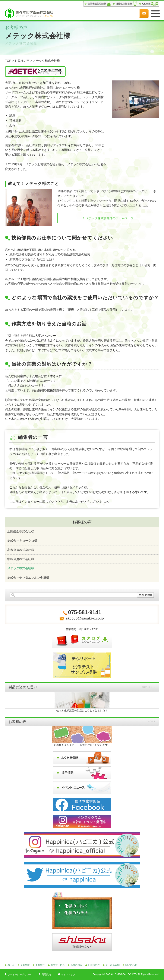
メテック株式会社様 (21, 568)
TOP (8, 61)
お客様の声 (22, 61)
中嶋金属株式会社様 (21, 559)
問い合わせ (131, 965)
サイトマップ (68, 974)
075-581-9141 (133, 14)
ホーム (11, 965)
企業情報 (25, 965)
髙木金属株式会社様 (21, 550)
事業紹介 (40, 965)
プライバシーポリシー (19, 974)
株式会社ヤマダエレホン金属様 (28, 578)
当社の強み (76, 965)
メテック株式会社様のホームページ (110, 218)
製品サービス (58, 965)
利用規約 (46, 974)
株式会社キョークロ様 (22, 541)
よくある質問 (113, 965)
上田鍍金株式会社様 (21, 531)
